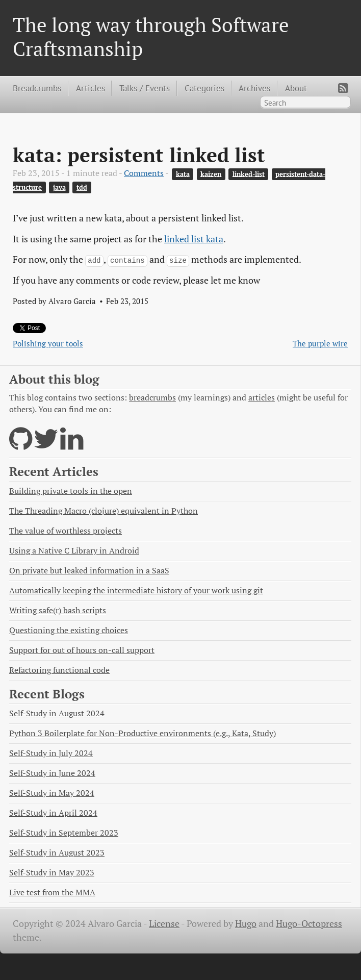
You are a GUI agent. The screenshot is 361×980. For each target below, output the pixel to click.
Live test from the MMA (52, 893)
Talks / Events (145, 88)
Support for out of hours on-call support (82, 650)
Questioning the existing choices (69, 630)
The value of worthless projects (66, 531)
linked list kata (194, 239)
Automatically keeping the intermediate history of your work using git (136, 590)
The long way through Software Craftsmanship (151, 36)
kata (183, 174)
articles (262, 398)
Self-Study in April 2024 (53, 813)
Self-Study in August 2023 (57, 853)
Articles (91, 88)
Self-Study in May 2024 (52, 793)
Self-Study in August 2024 (57, 713)
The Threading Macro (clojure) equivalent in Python (104, 511)
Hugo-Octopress (309, 924)
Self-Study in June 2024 (52, 773)
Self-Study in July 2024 (51, 753)
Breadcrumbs (37, 88)
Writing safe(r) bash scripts (58, 610)
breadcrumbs (152, 398)
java (59, 187)
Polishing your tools (48, 343)
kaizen (211, 174)
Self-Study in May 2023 (52, 873)
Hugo (246, 924)
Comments (144, 173)
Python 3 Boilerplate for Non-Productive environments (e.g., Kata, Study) (143, 733)
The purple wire (320, 343)
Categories (204, 88)
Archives (254, 88)
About (296, 88)
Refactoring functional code (59, 670)
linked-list (249, 174)
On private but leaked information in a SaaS (89, 571)
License (164, 924)
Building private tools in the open (71, 491)
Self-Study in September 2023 (64, 833)
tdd (82, 187)
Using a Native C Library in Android (74, 551)
